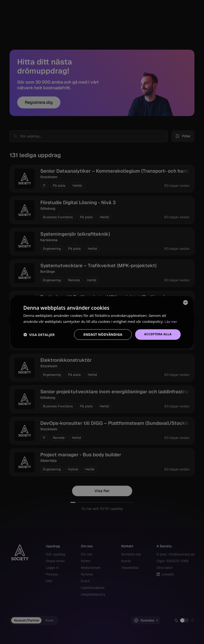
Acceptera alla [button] (157, 334)
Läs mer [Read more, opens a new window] (171, 321)
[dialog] (102, 322)
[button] (39, 335)
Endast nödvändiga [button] (101, 334)
